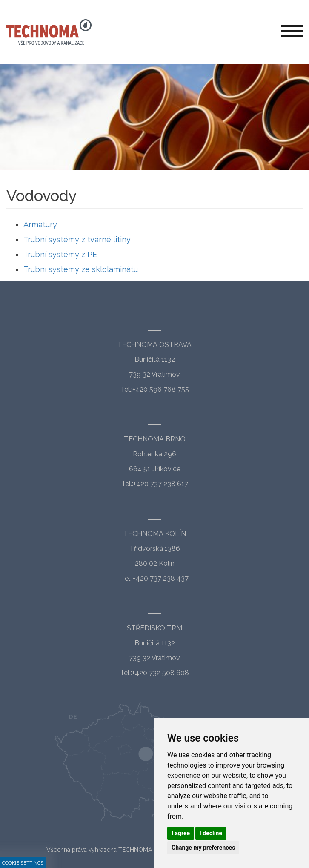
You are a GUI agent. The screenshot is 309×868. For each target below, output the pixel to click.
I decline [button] (211, 833)
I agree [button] (181, 833)
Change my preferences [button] (203, 848)
